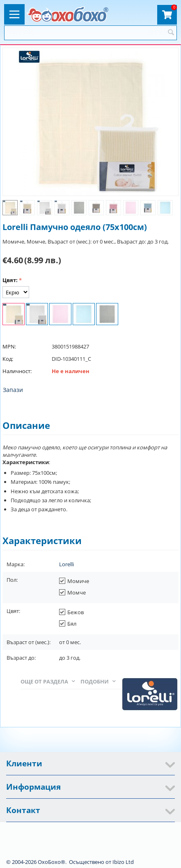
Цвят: (10, 280)
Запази (13, 390)
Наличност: (17, 371)
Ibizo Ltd (123, 862)
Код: (8, 359)
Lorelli (66, 564)
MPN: (9, 346)
